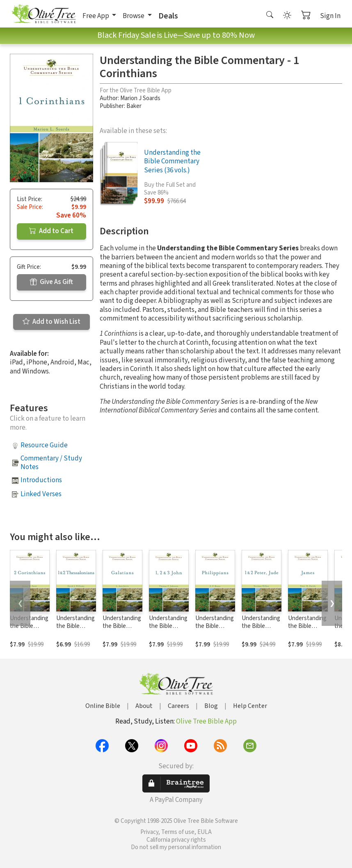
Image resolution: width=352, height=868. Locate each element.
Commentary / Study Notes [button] (51, 463)
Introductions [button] (41, 480)
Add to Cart (51, 231)
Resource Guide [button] (44, 445)
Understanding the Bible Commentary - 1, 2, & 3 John (168, 630)
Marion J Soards (140, 98)
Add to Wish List (51, 322)
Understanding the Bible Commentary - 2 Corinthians (29, 630)
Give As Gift (51, 282)
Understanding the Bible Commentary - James (307, 630)
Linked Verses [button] (41, 494)
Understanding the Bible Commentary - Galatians (122, 630)
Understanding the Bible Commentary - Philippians (215, 630)
